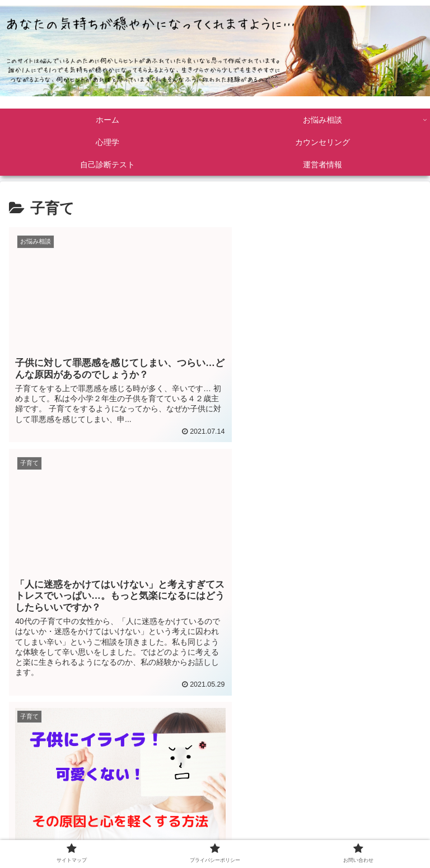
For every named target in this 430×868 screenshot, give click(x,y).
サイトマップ (74, 836)
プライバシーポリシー (215, 836)
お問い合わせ (356, 836)
